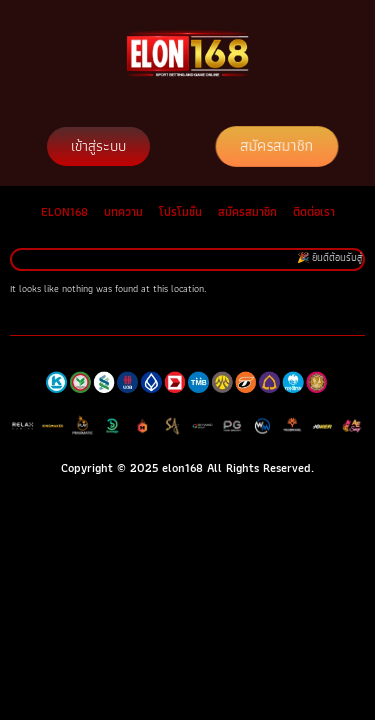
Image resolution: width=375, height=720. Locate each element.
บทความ (123, 211)
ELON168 (64, 211)
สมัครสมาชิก (247, 211)
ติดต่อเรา (314, 211)
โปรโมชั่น (180, 211)
